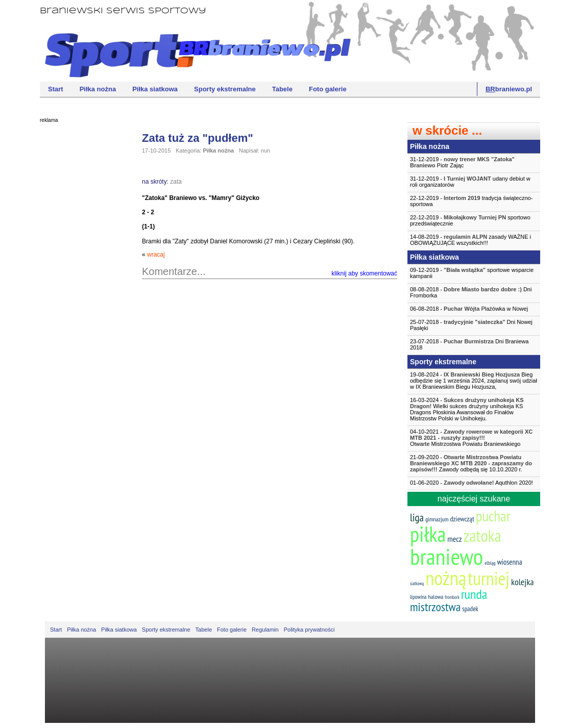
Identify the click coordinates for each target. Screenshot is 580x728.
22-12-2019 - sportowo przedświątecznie (470, 220)
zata (176, 182)
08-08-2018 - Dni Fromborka (471, 292)
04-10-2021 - (474, 438)
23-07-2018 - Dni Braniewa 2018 (469, 344)
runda (474, 594)
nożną (446, 578)
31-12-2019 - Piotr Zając (462, 162)
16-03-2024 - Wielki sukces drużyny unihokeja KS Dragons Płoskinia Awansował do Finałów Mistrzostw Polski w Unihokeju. (467, 409)
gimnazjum (437, 519)
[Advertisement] (81, 283)
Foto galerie (328, 89)
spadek (470, 609)
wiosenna (510, 562)
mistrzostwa (435, 607)
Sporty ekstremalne (225, 89)
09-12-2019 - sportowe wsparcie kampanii (472, 273)
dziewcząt (462, 519)
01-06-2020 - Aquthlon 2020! (472, 483)
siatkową (417, 583)
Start (56, 89)
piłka (428, 534)
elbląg (490, 563)
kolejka (522, 582)
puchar (493, 516)
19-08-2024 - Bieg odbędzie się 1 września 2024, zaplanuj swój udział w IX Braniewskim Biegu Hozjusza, (474, 381)
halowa (436, 597)
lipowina (418, 597)
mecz (454, 539)
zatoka (482, 535)
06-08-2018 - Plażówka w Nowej (469, 309)
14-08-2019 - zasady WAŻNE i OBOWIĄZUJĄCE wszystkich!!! (470, 240)
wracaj (156, 255)
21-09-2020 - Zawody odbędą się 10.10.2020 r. (471, 463)
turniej (489, 578)
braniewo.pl (509, 89)
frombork (452, 597)
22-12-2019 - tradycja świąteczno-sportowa (471, 201)
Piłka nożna (98, 89)
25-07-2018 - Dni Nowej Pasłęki (471, 325)
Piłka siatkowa (155, 89)
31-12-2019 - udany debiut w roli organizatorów (470, 182)
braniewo (446, 556)
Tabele (282, 89)
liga (417, 518)
